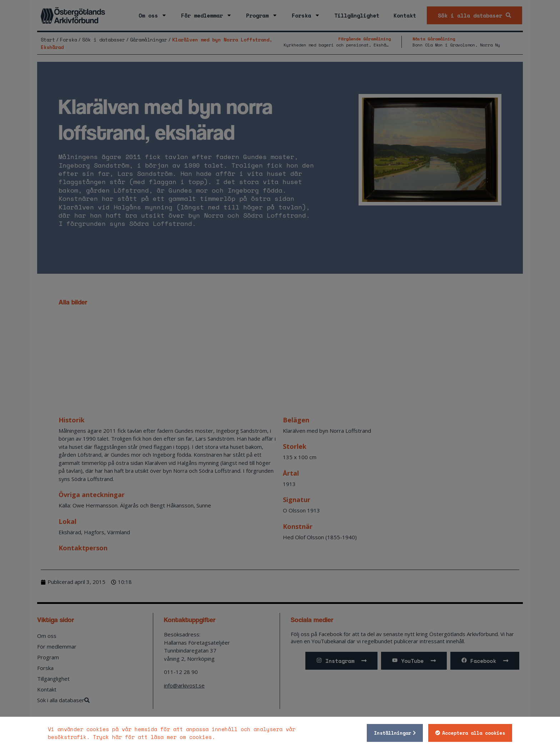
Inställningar (392, 733)
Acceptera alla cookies (474, 733)
